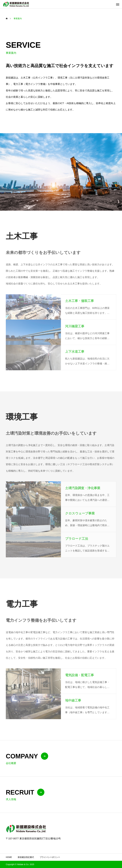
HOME (9, 857)
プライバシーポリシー (50, 857)
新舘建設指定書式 (26, 857)
